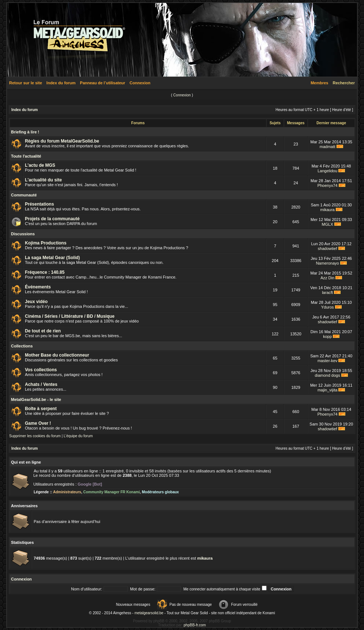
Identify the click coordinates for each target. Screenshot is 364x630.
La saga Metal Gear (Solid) (52, 258)
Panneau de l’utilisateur (102, 83)
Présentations (39, 204)
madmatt (328, 147)
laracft (327, 292)
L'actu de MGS (40, 165)
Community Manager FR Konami (111, 492)
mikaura (328, 210)
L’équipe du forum (78, 436)
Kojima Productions (46, 243)
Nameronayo (328, 263)
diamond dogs (328, 375)
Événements (38, 287)
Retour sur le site (26, 83)
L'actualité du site (43, 180)
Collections (22, 346)
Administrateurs (67, 492)
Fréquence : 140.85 (45, 272)
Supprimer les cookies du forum (35, 436)
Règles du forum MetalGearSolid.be (62, 141)
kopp (327, 336)
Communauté (24, 195)
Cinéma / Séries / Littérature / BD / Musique (70, 316)
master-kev (327, 361)
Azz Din (327, 278)
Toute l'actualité (26, 156)
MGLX (328, 224)
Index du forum (61, 83)
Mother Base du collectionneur (57, 355)
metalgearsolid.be (149, 613)
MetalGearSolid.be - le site (36, 399)
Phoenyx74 (328, 185)
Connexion (140, 83)
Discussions (23, 234)
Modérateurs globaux (160, 492)
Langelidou (327, 171)
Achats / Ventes (41, 384)
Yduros (328, 307)
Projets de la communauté (52, 219)
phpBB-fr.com (195, 625)
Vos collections (41, 370)
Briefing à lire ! (25, 132)
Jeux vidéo (36, 302)
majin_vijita (327, 390)
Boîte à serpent (41, 409)
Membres (319, 83)
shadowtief (328, 248)
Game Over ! (38, 423)
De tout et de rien (43, 331)
